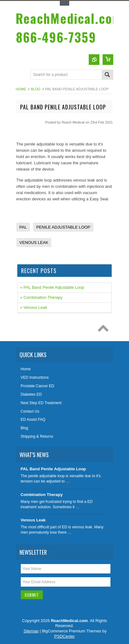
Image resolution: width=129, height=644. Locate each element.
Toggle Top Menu (64, 3)
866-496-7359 (69, 28)
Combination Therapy (42, 495)
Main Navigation (21, 75)
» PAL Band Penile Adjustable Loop (52, 287)
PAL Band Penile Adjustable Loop (53, 469)
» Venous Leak (34, 307)
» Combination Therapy (41, 297)
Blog (36, 89)
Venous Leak (33, 520)
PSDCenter (64, 636)
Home (21, 89)
